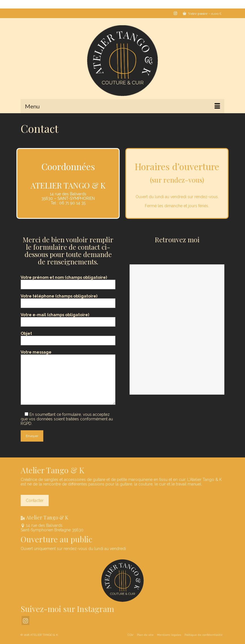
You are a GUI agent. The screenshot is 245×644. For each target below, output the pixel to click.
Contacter (35, 500)
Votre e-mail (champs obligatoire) (68, 318)
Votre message (68, 354)
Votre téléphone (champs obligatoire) (68, 300)
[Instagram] (25, 620)
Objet (68, 337)
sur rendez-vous (177, 180)
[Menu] (122, 106)
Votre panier (202, 13)
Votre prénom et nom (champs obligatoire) (68, 281)
